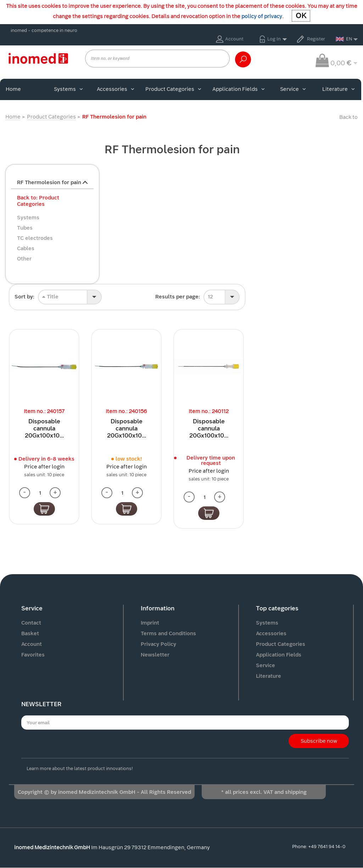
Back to (348, 117)
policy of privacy (262, 16)
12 (210, 297)
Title (50, 297)
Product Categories (173, 89)
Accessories (116, 89)
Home (13, 89)
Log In (274, 39)
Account (234, 39)
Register (316, 39)
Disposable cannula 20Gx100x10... (44, 428)
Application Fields (239, 89)
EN (344, 39)
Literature (339, 89)
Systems (68, 89)
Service (293, 89)
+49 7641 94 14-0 (327, 847)
